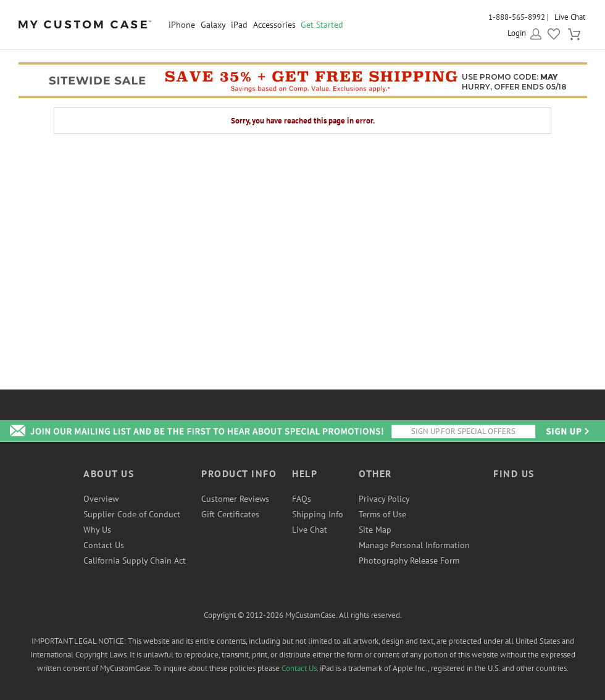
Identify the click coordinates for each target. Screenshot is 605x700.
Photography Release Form (409, 560)
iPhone (182, 25)
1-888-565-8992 (517, 17)
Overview (101, 499)
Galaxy (213, 25)
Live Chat (570, 17)
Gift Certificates (230, 514)
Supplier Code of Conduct (132, 514)
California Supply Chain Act (135, 560)
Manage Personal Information (414, 545)
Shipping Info (318, 514)
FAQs (302, 499)
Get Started (322, 25)
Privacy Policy (384, 499)
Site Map (375, 530)
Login (517, 33)
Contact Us (104, 545)
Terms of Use (382, 514)
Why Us (97, 530)
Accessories (274, 25)
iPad (239, 25)
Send (567, 431)
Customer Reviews (235, 499)
